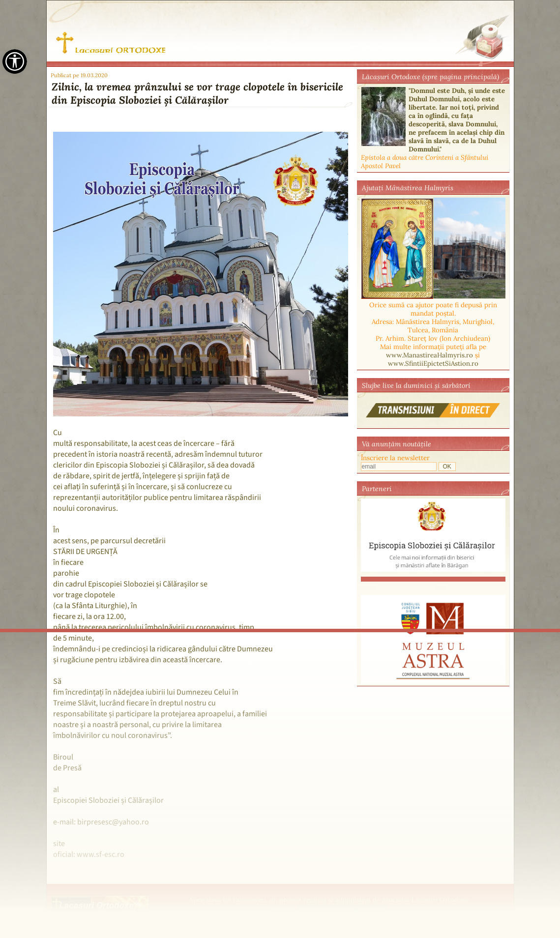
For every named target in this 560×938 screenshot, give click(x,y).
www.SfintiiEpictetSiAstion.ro (433, 364)
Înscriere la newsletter (395, 458)
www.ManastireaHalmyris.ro (429, 355)
